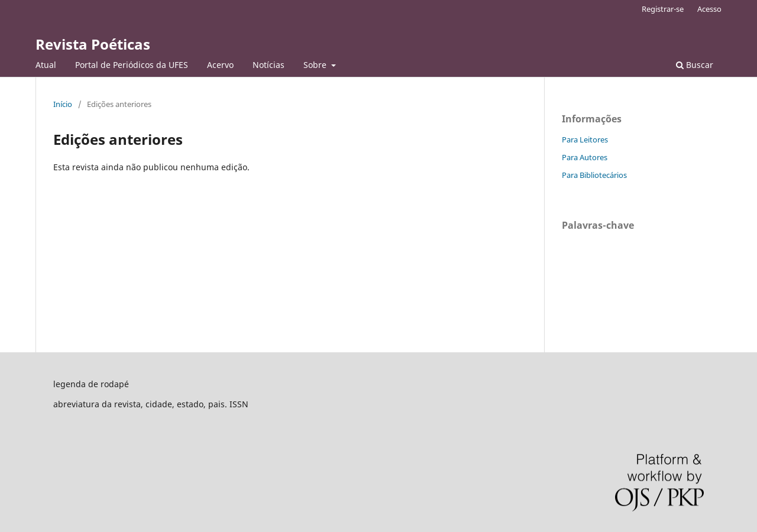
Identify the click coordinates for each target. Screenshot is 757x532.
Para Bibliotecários (594, 175)
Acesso (709, 9)
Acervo (220, 65)
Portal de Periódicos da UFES (132, 65)
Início (63, 104)
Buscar (695, 65)
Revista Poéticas (93, 44)
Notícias (268, 65)
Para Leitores (585, 140)
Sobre (316, 65)
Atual (46, 65)
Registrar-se (663, 9)
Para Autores (585, 157)
